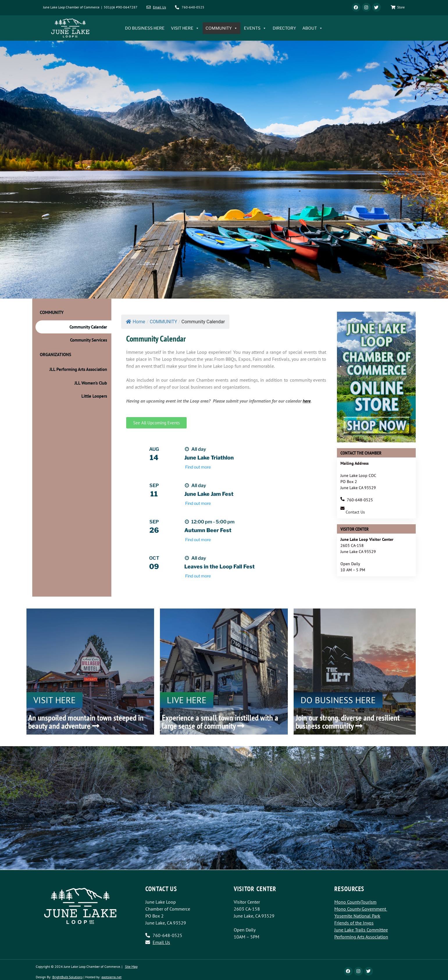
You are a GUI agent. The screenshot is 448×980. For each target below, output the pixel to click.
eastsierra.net (111, 977)
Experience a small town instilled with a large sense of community (220, 722)
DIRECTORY (284, 28)
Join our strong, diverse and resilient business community (348, 722)
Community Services (89, 340)
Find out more (198, 467)
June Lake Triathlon (209, 458)
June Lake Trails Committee (361, 930)
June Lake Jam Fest (209, 494)
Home (135, 322)
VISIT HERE (185, 28)
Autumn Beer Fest (208, 530)
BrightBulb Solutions (67, 977)
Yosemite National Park (357, 916)
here (307, 401)
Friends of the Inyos (354, 923)
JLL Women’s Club (91, 383)
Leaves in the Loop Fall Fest (219, 567)
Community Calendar (88, 327)
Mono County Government (360, 909)
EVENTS (255, 28)
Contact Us (355, 512)
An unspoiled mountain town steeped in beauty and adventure (86, 722)
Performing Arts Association (361, 937)
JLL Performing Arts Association (78, 369)
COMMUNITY (222, 28)
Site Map (131, 966)
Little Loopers (94, 396)
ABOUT (313, 28)
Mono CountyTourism (355, 902)
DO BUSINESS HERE (145, 28)
